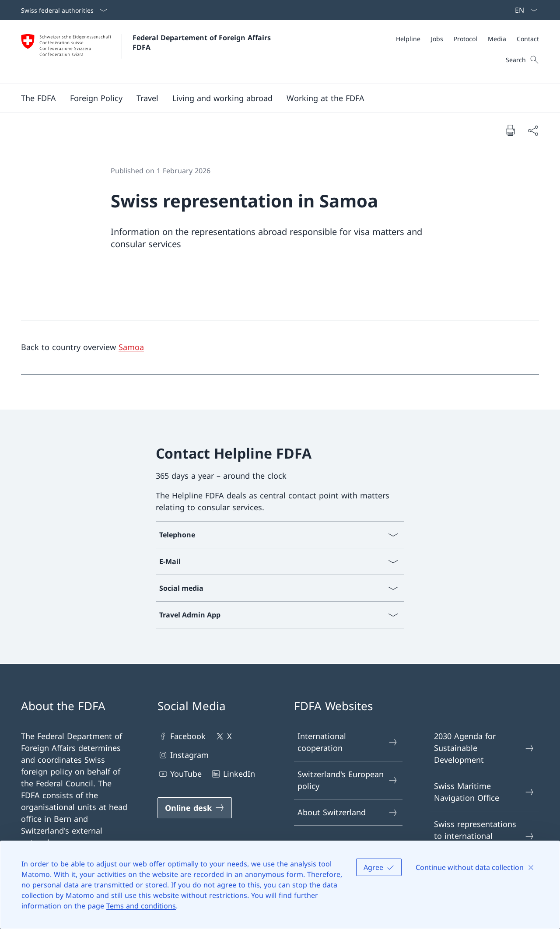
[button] (38, 98)
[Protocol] (465, 39)
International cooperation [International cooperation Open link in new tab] (348, 742)
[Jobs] (437, 39)
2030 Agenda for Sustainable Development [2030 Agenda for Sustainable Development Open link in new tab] (484, 748)
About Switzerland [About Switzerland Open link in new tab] (348, 812)
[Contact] (528, 39)
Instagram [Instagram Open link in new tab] (183, 755)
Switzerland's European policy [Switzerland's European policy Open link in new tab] (348, 780)
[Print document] (510, 130)
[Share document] (533, 130)
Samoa (131, 347)
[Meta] (467, 39)
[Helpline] (408, 39)
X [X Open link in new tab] (223, 736)
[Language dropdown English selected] (523, 10)
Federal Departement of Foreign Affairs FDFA (203, 42)
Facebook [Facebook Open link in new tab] (182, 736)
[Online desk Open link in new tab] (195, 808)
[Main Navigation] (273, 98)
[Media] (497, 39)
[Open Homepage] (147, 52)
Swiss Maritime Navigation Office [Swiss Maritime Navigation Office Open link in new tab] (484, 792)
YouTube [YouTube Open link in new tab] (180, 774)
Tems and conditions (141, 906)
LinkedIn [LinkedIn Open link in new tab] (233, 774)
